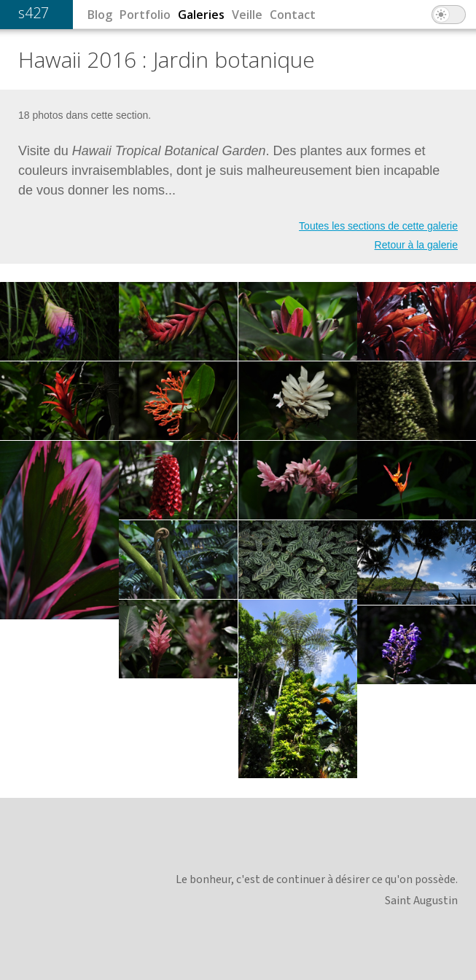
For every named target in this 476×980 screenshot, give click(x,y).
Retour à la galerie (416, 245)
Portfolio (145, 15)
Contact (293, 15)
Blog (100, 15)
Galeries (201, 15)
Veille (247, 15)
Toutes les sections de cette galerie (378, 226)
